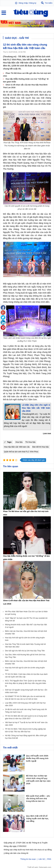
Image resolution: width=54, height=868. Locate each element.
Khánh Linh (33, 361)
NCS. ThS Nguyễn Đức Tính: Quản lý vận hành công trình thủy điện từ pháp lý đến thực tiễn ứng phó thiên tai (26, 683)
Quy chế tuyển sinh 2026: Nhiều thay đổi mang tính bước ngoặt (37, 758)
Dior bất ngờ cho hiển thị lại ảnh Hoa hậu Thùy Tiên (25, 651)
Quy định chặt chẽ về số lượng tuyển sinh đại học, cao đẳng (37, 818)
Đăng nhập (23, 3)
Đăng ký (33, 3)
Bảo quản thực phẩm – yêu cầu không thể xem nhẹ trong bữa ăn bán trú (38, 798)
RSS (49, 859)
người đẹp (30, 98)
